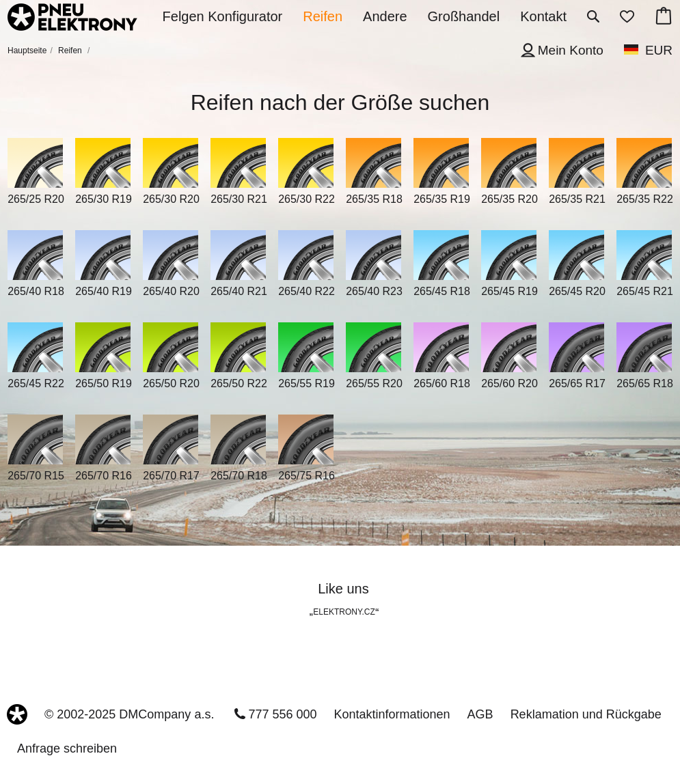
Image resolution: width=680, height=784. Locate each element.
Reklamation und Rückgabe (586, 714)
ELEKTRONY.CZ (344, 612)
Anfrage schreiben (67, 748)
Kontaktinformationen (392, 714)
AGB (480, 714)
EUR (659, 50)
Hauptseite (27, 51)
